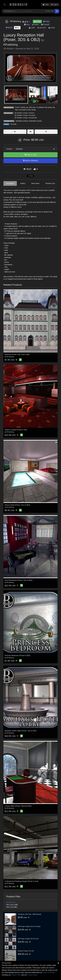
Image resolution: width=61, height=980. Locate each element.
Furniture (32, 115)
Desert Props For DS (26, 951)
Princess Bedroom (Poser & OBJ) (17, 655)
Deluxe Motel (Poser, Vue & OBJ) (17, 505)
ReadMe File (11, 902)
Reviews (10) (50, 183)
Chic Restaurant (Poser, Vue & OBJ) (19, 580)
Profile (46, 21)
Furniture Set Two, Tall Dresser (30, 914)
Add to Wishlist (30, 161)
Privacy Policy (32, 975)
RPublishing (11, 45)
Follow (37, 21)
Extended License (35, 121)
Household (33, 118)
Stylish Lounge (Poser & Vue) (16, 430)
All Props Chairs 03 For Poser (29, 926)
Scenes (32, 113)
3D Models (18, 113)
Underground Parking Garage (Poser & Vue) (22, 881)
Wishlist (9, 28)
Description (10, 183)
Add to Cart (31, 155)
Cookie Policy (16, 975)
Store (27, 24)
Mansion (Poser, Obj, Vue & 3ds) (17, 354)
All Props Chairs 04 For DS (28, 939)
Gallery (35, 24)
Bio (17, 28)
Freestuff (45, 24)
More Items (35, 183)
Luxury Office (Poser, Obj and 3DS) (18, 806)
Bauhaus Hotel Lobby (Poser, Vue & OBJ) (21, 731)
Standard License (22, 121)
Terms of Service (49, 972)
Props (26, 113)
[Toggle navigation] (5, 5)
